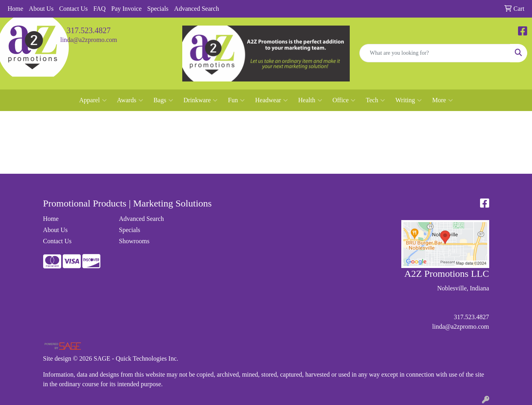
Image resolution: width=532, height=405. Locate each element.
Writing (408, 100)
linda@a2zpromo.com (89, 40)
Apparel (93, 100)
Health (310, 100)
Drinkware (200, 100)
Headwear (271, 100)
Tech (375, 100)
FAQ (99, 9)
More (442, 100)
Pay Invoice (126, 9)
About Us (41, 9)
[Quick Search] (435, 53)
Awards (130, 100)
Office (344, 100)
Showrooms (134, 241)
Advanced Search (197, 9)
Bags (163, 100)
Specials (158, 9)
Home (15, 9)
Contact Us (74, 9)
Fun (236, 100)
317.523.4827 (89, 30)
